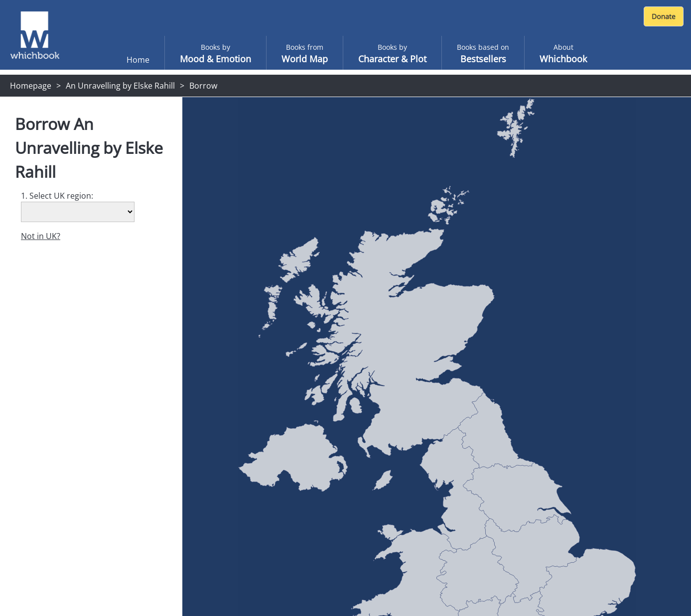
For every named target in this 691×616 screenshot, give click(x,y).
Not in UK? (41, 236)
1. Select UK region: (57, 196)
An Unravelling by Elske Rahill (120, 86)
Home (138, 60)
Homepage (31, 86)
